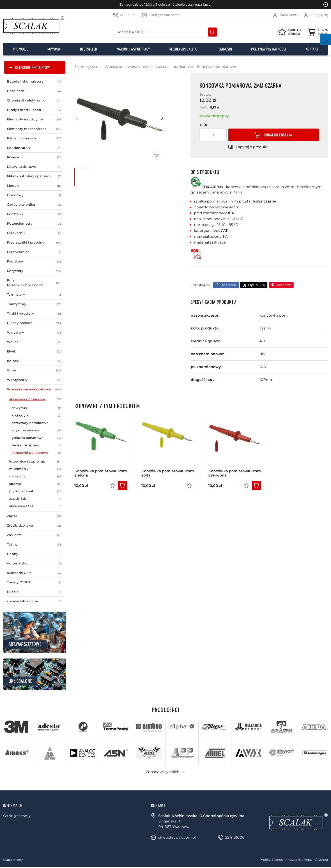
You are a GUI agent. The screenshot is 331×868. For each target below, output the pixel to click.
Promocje (21, 49)
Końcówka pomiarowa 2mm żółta (168, 473)
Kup (122, 486)
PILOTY (35, 592)
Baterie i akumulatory (35, 82)
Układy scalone (35, 323)
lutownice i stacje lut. (36, 462)
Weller (35, 342)
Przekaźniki (35, 233)
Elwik (35, 351)
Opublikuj (256, 285)
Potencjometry (35, 224)
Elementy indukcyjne (35, 119)
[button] (204, 135)
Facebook (228, 285)
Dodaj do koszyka (278, 135)
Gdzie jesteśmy (17, 816)
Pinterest (283, 285)
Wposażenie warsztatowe (35, 389)
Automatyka (35, 563)
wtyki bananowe (37, 430)
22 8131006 (128, 15)
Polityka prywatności (269, 49)
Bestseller (88, 49)
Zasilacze (35, 535)
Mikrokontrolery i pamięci (35, 176)
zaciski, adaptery (37, 445)
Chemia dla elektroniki (35, 100)
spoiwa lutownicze (35, 601)
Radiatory (35, 261)
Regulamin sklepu (183, 49)
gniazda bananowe (37, 438)
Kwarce (35, 157)
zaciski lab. (36, 499)
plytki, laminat (36, 491)
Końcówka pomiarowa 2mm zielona (101, 473)
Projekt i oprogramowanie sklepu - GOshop (294, 860)
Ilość (203, 125)
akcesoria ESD (36, 506)
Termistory (35, 295)
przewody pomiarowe (37, 423)
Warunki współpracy (133, 49)
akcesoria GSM (35, 573)
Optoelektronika (35, 205)
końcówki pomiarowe (37, 453)
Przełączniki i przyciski (35, 243)
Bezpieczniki (35, 91)
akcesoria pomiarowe (36, 399)
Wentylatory (35, 380)
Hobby (35, 554)
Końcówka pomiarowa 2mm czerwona (235, 473)
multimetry (36, 469)
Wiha (35, 370)
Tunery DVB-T (35, 582)
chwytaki (37, 408)
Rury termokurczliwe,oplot (35, 283)
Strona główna (87, 67)
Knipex (35, 361)
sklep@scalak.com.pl (165, 15)
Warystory (35, 333)
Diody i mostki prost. (35, 110)
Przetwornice (35, 252)
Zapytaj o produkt (252, 147)
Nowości (54, 49)
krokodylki (37, 416)
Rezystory (35, 271)
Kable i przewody (35, 138)
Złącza (35, 516)
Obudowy (35, 195)
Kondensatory (35, 148)
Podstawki (35, 214)
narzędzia (36, 476)
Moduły (35, 186)
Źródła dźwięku (35, 526)
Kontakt (312, 49)
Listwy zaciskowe (35, 167)
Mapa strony (13, 860)
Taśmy (35, 545)
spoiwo (36, 484)
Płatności (224, 49)
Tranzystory (35, 304)
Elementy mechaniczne (35, 129)
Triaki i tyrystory (35, 314)
